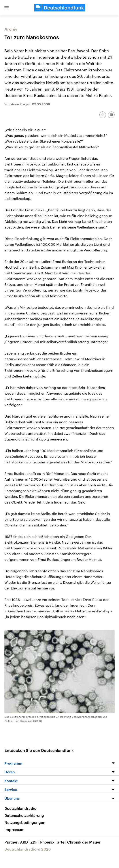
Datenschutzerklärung (24, 815)
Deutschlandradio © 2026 (28, 849)
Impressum (14, 829)
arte (62, 842)
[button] (7, 8)
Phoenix (49, 842)
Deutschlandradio (20, 808)
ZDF (35, 842)
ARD (25, 842)
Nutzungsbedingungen (25, 822)
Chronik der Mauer (84, 842)
